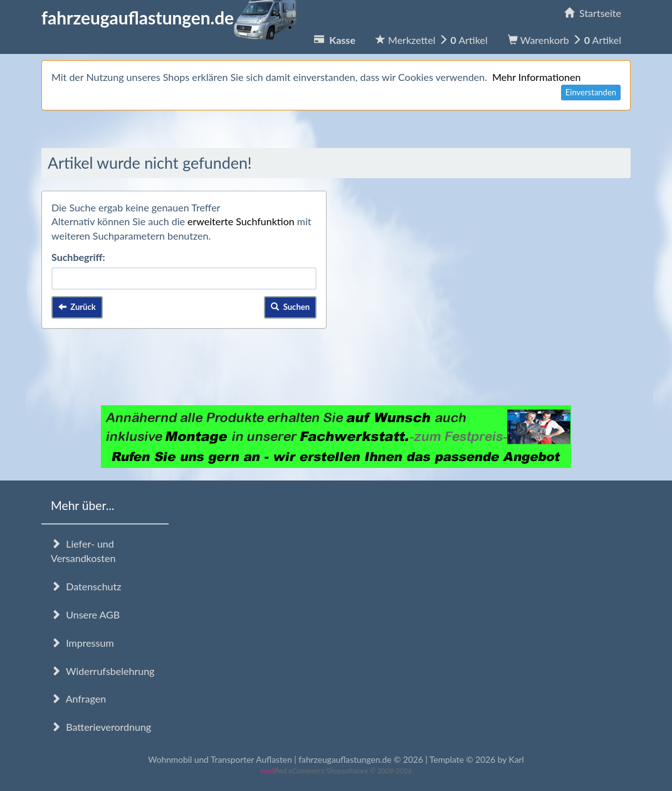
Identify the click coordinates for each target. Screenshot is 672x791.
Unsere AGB (85, 614)
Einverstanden (591, 92)
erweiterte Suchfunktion (241, 221)
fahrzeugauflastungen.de (169, 18)
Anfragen (78, 698)
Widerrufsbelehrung (102, 671)
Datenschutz (86, 586)
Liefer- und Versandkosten (83, 551)
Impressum (82, 643)
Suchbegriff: (78, 257)
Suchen (290, 307)
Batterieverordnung (101, 727)
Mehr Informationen (536, 77)
